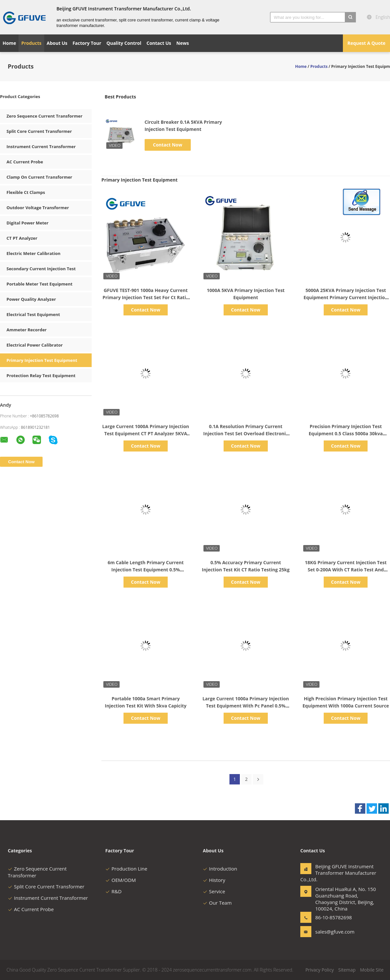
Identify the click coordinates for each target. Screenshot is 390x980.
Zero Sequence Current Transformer (45, 116)
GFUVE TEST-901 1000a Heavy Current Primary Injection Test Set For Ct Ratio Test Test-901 (145, 297)
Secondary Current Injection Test (41, 269)
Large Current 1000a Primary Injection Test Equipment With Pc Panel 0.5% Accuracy (246, 706)
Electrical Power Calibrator (35, 345)
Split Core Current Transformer (39, 131)
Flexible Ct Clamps (26, 192)
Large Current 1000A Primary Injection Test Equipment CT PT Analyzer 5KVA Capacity (146, 433)
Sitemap (347, 970)
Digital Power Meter (27, 223)
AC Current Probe (25, 162)
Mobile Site (372, 970)
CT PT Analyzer (22, 238)
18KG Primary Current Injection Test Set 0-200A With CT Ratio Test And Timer (346, 570)
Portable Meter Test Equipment (39, 284)
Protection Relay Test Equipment (41, 375)
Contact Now (168, 145)
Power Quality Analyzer (31, 299)
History (214, 880)
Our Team (217, 903)
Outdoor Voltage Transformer (38, 208)
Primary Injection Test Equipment (42, 360)
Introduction (220, 869)
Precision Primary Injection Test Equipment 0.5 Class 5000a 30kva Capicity (346, 433)
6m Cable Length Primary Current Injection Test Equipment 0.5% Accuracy (146, 570)
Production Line (126, 869)
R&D (113, 891)
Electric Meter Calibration (33, 253)
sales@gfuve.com (335, 932)
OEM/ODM (121, 880)
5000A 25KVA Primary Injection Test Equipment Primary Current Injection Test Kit (346, 297)
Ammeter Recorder (27, 330)
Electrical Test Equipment (33, 314)
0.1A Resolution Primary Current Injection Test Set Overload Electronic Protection (246, 433)
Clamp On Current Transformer (39, 177)
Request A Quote (366, 43)
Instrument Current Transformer (41, 146)
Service (214, 891)
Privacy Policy (320, 970)
